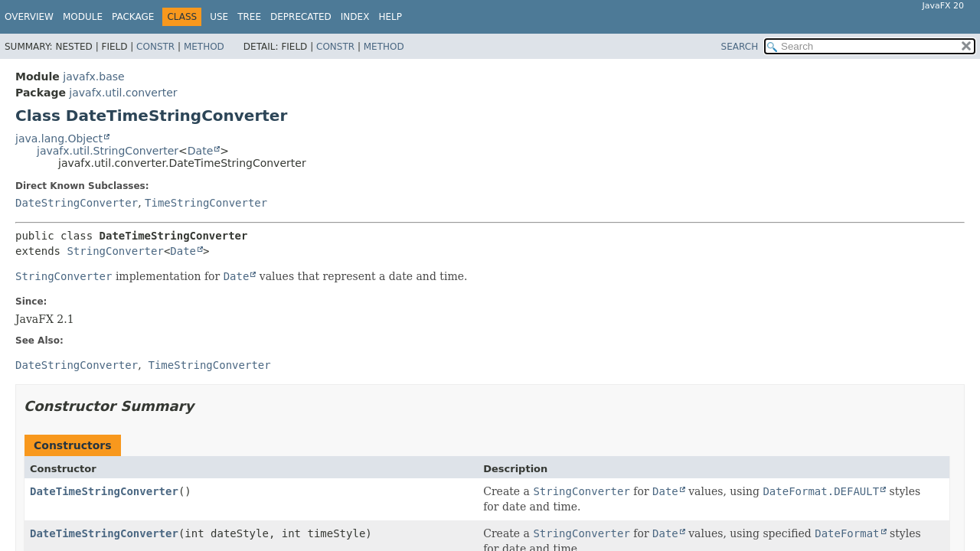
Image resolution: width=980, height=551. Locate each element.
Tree (249, 17)
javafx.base (93, 77)
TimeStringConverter (206, 203)
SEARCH (740, 47)
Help (390, 17)
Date (200, 151)
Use (219, 17)
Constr (155, 47)
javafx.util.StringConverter (108, 151)
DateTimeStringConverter (104, 491)
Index (355, 17)
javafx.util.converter (123, 93)
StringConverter (115, 251)
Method (204, 47)
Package (133, 17)
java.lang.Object (59, 139)
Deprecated (301, 17)
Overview (29, 17)
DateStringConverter (77, 203)
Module (83, 17)
